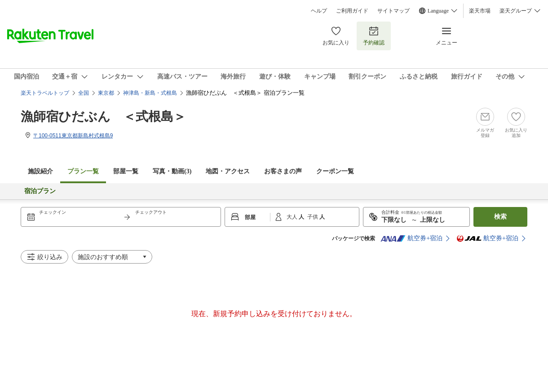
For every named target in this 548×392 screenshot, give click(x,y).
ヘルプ (319, 11)
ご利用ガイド (352, 11)
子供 (313, 217)
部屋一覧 (126, 171)
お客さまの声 (283, 171)
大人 (293, 217)
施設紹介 (40, 171)
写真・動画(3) (172, 171)
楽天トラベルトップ (45, 93)
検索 (500, 217)
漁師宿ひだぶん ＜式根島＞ (103, 117)
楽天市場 (480, 11)
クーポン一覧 (335, 171)
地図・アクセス (228, 171)
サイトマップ (393, 11)
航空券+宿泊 (411, 238)
